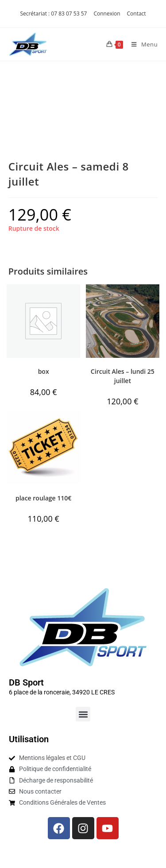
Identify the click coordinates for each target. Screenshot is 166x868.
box (44, 371)
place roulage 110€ (43, 498)
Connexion (107, 14)
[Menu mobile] (141, 44)
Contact (137, 14)
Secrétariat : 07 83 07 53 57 (53, 14)
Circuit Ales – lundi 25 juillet (123, 376)
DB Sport (26, 682)
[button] (83, 714)
